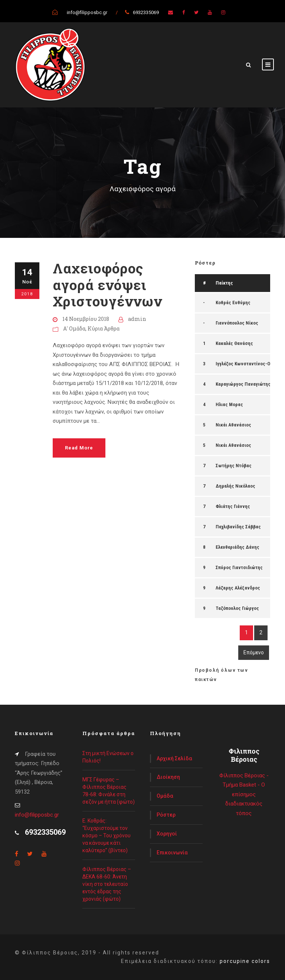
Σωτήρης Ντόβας (234, 466)
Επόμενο (254, 652)
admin (137, 319)
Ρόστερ (166, 815)
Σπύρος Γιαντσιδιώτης (239, 567)
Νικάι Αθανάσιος (233, 425)
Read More (79, 448)
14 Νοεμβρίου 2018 (86, 319)
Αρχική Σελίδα (174, 758)
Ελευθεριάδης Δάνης (237, 547)
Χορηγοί (167, 834)
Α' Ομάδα (74, 328)
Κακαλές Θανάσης (234, 343)
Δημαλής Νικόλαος (235, 486)
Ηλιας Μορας (229, 404)
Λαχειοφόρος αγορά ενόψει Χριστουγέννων (107, 285)
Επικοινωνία (172, 853)
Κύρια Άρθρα (104, 328)
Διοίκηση (168, 777)
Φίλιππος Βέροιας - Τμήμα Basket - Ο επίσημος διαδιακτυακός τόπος (244, 794)
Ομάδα (165, 796)
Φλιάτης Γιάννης (233, 506)
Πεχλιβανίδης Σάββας (238, 527)
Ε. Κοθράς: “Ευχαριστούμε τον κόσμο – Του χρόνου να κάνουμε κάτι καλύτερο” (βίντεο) (107, 836)
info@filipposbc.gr (37, 815)
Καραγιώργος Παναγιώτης (243, 384)
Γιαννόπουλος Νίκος (237, 323)
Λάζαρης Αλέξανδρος (238, 588)
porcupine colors (245, 961)
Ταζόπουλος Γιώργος (237, 608)
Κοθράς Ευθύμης (233, 303)
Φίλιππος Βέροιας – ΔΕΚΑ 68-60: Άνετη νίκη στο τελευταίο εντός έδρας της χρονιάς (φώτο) (107, 884)
